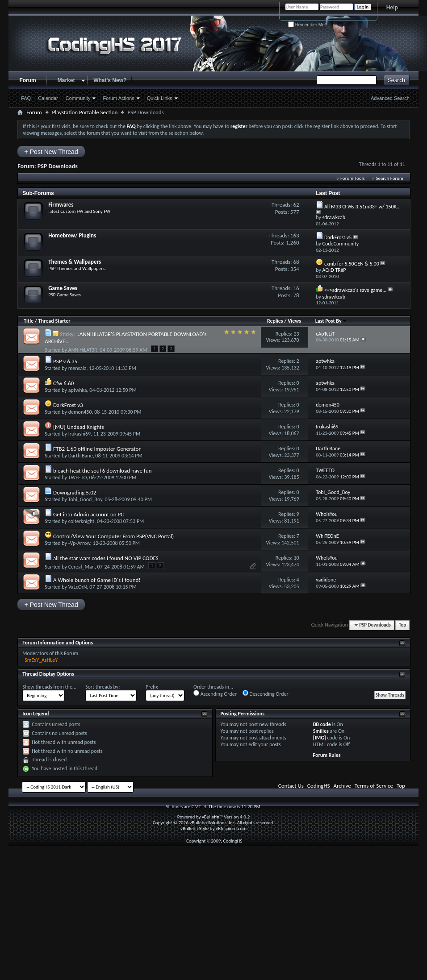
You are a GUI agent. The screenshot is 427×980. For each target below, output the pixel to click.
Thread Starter (54, 321)
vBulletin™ (212, 817)
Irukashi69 (80, 434)
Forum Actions (118, 98)
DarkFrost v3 (68, 405)
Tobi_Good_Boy (85, 499)
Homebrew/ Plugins (72, 235)
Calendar (48, 98)
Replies (275, 321)
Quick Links (160, 98)
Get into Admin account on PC (88, 514)
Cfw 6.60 (63, 383)
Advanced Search (390, 98)
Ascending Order (215, 693)
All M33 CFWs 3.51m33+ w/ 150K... (362, 207)
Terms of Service (374, 786)
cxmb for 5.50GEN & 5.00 (352, 264)
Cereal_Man (82, 567)
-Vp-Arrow (79, 543)
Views (294, 321)
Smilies (321, 731)
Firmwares (61, 205)
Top (402, 625)
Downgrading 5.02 (75, 492)
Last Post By (331, 321)
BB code (322, 724)
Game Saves (63, 288)
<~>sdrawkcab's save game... (355, 290)
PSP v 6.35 (65, 361)
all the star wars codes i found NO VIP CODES (106, 558)
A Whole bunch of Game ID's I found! (97, 580)
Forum (27, 80)
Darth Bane (81, 456)
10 (296, 558)
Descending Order (266, 693)
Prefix (152, 687)
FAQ (26, 98)
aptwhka (78, 390)
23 (296, 334)
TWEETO (77, 478)
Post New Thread (51, 152)
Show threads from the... (49, 687)
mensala (77, 368)
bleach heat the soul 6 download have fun (103, 471)
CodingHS (319, 786)
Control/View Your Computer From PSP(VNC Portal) (113, 536)
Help (392, 8)
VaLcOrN (78, 587)
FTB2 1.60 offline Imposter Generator (97, 449)
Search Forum (389, 178)
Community (78, 98)
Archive (342, 786)
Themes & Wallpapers (75, 262)
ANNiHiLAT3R (83, 350)
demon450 (80, 412)
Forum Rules (327, 755)
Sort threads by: (103, 687)
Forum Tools (352, 178)
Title (29, 321)
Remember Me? (308, 25)
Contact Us (291, 786)
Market (66, 80)
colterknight (81, 521)
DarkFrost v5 (338, 237)
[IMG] (320, 738)
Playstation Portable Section (85, 112)
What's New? (110, 80)
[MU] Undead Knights (78, 427)
